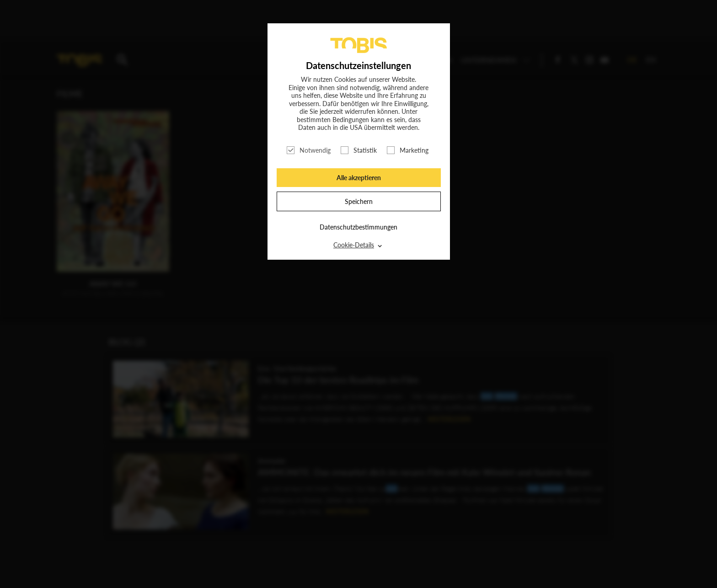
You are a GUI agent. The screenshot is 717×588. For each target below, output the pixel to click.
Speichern (359, 201)
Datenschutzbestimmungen (358, 227)
